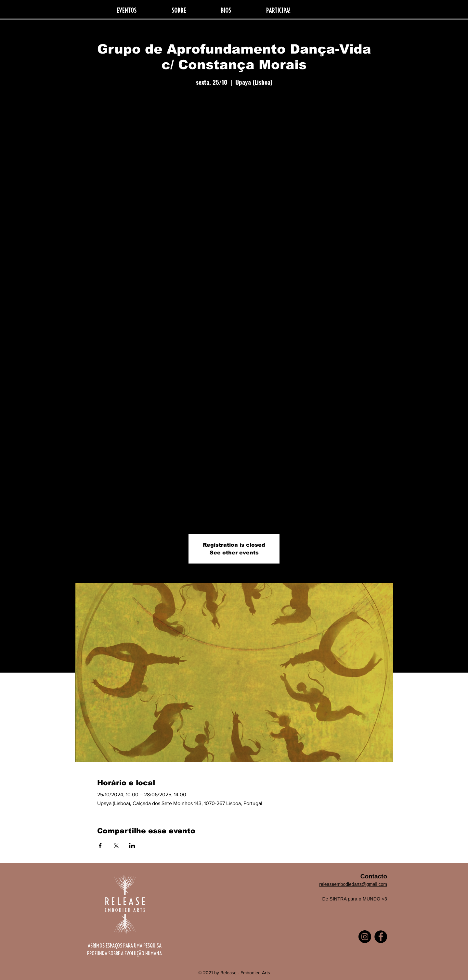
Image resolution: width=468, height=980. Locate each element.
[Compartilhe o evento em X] (116, 846)
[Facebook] (381, 937)
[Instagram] (365, 937)
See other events (234, 553)
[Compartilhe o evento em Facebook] (100, 846)
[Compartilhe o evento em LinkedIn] (132, 846)
